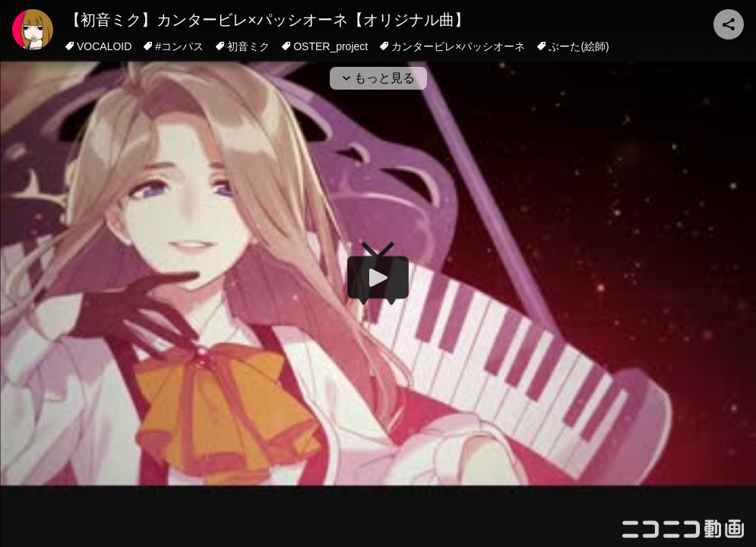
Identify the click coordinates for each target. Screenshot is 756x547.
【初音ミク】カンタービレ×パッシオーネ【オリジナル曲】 (267, 20)
